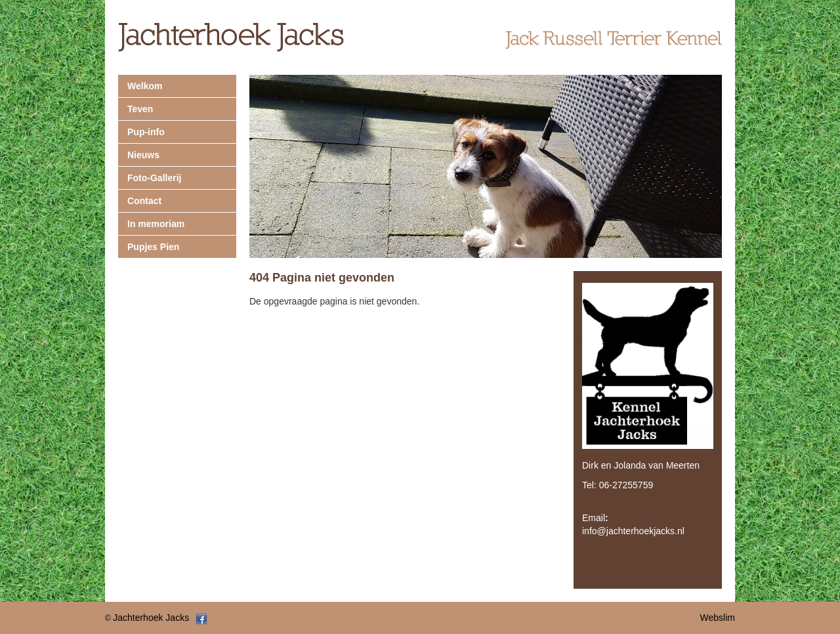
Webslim (718, 618)
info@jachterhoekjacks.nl (633, 531)
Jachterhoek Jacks (151, 618)
